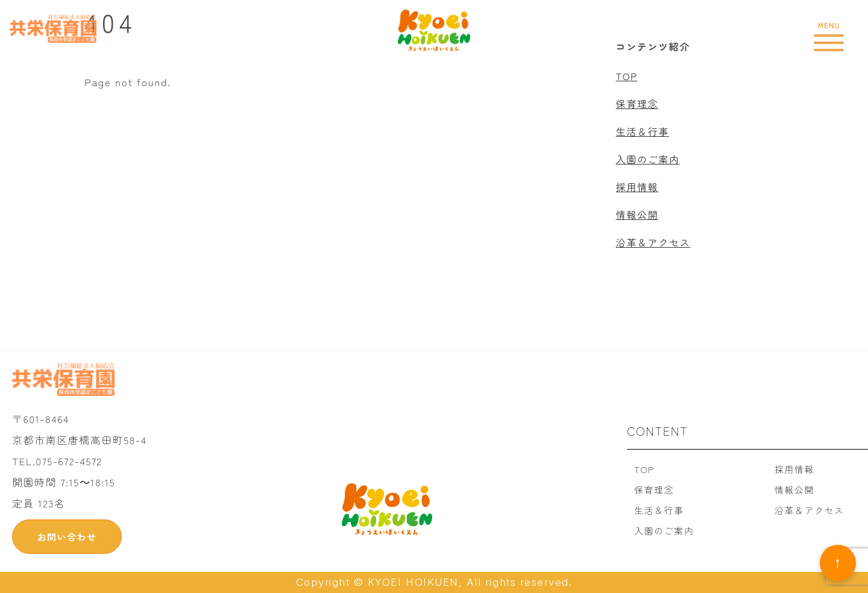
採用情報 (637, 187)
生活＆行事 (643, 131)
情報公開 (637, 215)
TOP (627, 76)
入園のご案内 (648, 159)
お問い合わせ (67, 537)
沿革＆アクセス (653, 242)
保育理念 (637, 104)
